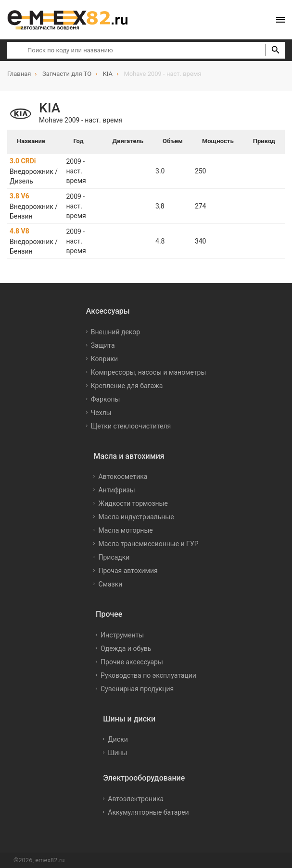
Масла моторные (125, 530)
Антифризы (116, 490)
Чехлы (101, 413)
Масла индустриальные (136, 517)
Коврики (104, 359)
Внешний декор (115, 332)
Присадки (114, 557)
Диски (118, 739)
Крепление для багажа (127, 386)
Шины (117, 753)
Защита (103, 345)
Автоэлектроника (136, 799)
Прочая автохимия (128, 571)
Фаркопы (106, 399)
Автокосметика (123, 477)
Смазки (110, 584)
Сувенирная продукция (137, 689)
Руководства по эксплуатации (148, 675)
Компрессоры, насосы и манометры (149, 372)
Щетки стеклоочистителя (131, 426)
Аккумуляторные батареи (148, 812)
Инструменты (122, 635)
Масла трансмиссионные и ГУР (148, 544)
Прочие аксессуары (132, 662)
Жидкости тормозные (133, 503)
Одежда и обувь (126, 648)
